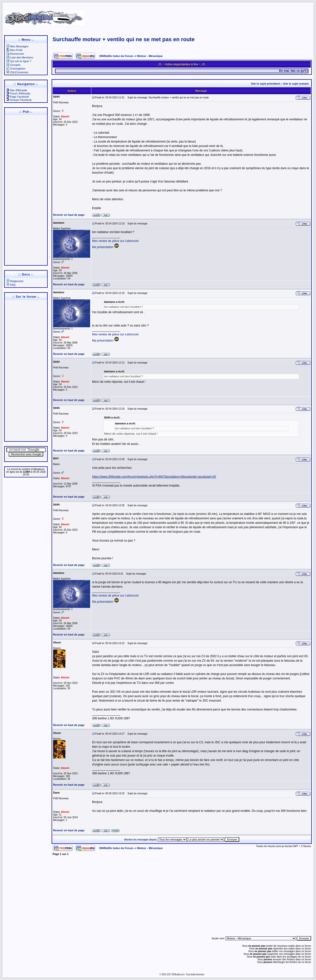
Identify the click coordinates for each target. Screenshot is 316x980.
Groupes (13, 65)
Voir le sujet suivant (296, 84)
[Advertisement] (205, 16)
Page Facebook (18, 97)
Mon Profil (14, 50)
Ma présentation (103, 247)
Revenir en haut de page (69, 215)
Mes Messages (17, 46)
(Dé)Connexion (17, 72)
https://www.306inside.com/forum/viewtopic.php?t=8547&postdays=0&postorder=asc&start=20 (154, 477)
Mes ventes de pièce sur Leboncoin (115, 241)
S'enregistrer (16, 69)
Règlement (15, 281)
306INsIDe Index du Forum (116, 56)
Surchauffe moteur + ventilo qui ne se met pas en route (124, 39)
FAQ (11, 285)
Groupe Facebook (19, 100)
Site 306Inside (17, 90)
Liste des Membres (20, 57)
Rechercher (15, 54)
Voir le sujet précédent (265, 84)
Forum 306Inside (18, 93)
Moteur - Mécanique (150, 56)
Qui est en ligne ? (19, 61)
